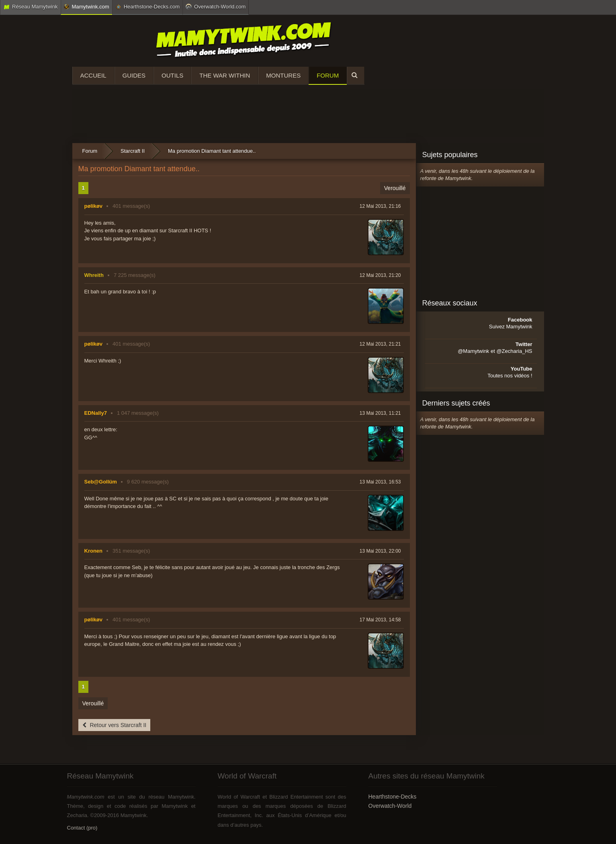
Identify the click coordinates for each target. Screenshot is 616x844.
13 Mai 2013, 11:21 (380, 413)
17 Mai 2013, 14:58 (380, 620)
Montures (283, 75)
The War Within (225, 75)
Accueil (93, 75)
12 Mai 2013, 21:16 (380, 206)
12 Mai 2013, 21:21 (380, 344)
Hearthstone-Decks (393, 797)
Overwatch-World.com (216, 6)
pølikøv (94, 206)
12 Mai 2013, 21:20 (380, 275)
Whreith (94, 275)
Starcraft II (133, 151)
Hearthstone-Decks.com (147, 7)
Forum (328, 75)
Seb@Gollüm (101, 482)
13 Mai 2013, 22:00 (380, 551)
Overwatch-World (390, 806)
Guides (134, 75)
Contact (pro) (82, 828)
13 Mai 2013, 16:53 (380, 482)
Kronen (94, 551)
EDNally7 (96, 413)
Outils (172, 75)
